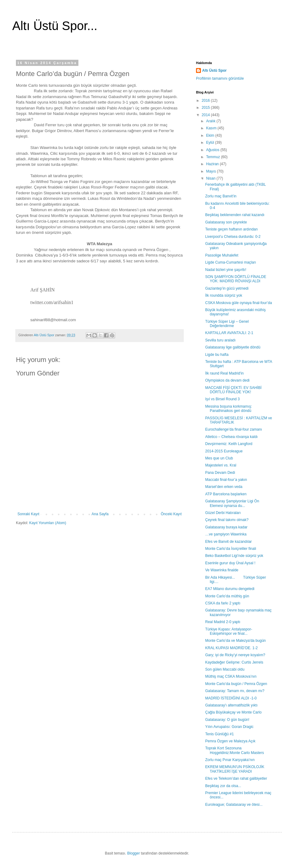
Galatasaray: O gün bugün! (227, 720)
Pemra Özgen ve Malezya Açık (230, 741)
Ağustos (213, 150)
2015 (206, 108)
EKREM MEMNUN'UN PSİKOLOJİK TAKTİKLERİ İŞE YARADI (235, 769)
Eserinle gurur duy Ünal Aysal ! (230, 563)
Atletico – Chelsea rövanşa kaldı (231, 437)
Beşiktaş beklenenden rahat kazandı (235, 215)
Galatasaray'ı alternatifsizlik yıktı (231, 705)
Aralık (211, 121)
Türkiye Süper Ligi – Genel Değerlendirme (227, 324)
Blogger (133, 853)
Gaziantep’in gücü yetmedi (227, 288)
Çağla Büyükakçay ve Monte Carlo (233, 712)
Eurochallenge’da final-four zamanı (234, 429)
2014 (206, 115)
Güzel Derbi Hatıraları (223, 513)
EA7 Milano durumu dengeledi (230, 589)
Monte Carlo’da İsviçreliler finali (231, 549)
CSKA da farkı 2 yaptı (223, 603)
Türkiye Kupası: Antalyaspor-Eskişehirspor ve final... (229, 631)
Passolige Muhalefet (222, 255)
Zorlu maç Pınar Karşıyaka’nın (230, 760)
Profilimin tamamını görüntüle (220, 78)
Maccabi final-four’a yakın (226, 480)
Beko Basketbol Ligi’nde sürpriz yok (234, 556)
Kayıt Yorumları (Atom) (48, 523)
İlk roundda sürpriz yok (224, 295)
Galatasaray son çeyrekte (226, 222)
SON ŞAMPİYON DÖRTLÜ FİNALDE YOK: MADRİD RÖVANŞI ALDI (236, 279)
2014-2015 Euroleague (224, 451)
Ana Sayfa (100, 514)
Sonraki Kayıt (28, 514)
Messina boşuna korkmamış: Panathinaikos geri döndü (229, 409)
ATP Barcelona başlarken (226, 494)
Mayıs (211, 171)
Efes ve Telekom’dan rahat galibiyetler (236, 779)
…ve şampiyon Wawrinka (226, 534)
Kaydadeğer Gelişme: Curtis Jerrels (234, 662)
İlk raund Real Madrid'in (224, 373)
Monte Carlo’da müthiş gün (227, 596)
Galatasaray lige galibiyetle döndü (233, 347)
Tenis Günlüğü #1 (219, 734)
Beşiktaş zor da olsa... (223, 786)
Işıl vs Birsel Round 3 (222, 399)
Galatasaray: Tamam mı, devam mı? (235, 691)
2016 (206, 101)
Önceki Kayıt (171, 514)
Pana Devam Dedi (220, 473)
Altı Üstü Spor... (55, 26)
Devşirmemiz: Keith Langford (229, 444)
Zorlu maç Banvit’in (221, 196)
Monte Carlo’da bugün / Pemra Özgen (236, 684)
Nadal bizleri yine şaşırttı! (226, 270)
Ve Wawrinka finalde (222, 570)
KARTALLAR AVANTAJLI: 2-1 (229, 333)
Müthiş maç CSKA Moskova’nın (231, 676)
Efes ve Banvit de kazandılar (228, 542)
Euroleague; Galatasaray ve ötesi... (234, 805)
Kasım (212, 128)
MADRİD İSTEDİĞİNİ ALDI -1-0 (231, 698)
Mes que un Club (219, 458)
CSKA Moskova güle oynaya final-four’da (239, 303)
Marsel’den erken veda (224, 487)
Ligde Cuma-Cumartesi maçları (231, 262)
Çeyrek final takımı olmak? (227, 520)
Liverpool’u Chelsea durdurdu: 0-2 (233, 237)
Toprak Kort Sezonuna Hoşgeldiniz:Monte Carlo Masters (235, 750)
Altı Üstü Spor (214, 70)
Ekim (211, 135)
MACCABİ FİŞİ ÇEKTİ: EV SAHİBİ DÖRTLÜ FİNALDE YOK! (233, 390)
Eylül (211, 143)
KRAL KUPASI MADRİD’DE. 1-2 (231, 648)
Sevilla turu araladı (220, 340)
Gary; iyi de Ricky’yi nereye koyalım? (235, 655)
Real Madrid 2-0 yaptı (223, 622)
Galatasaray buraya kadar (226, 527)
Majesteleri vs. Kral (221, 465)
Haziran (213, 164)
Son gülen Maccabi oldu (225, 669)
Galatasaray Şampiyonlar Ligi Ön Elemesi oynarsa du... (232, 503)
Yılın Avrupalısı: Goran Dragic (229, 727)
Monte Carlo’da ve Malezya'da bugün (236, 641)
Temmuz (214, 157)
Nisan (211, 178)
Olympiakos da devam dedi (227, 380)
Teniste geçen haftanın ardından (231, 229)
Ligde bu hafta (217, 355)
